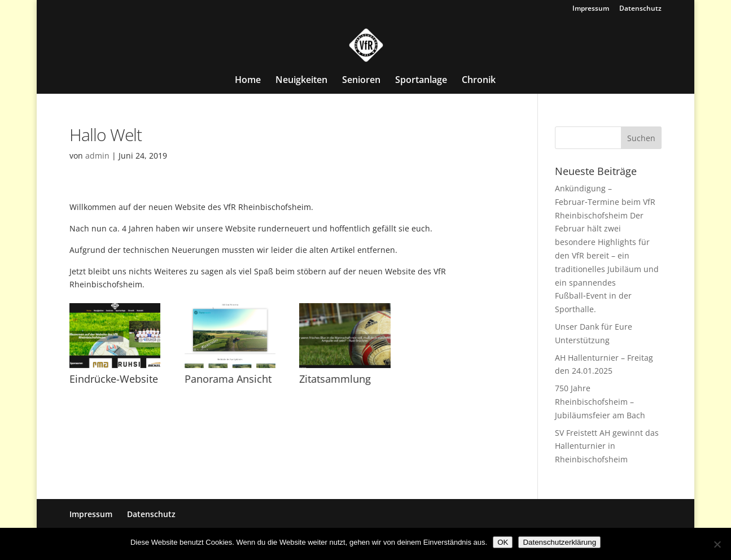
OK (503, 542)
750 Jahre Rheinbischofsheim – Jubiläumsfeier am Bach (600, 402)
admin (97, 156)
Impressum (591, 9)
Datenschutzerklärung (559, 542)
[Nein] (717, 544)
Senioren (361, 81)
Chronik (479, 81)
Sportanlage (421, 81)
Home (248, 81)
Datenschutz (640, 9)
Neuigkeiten (301, 81)
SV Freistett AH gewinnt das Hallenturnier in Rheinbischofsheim (607, 446)
